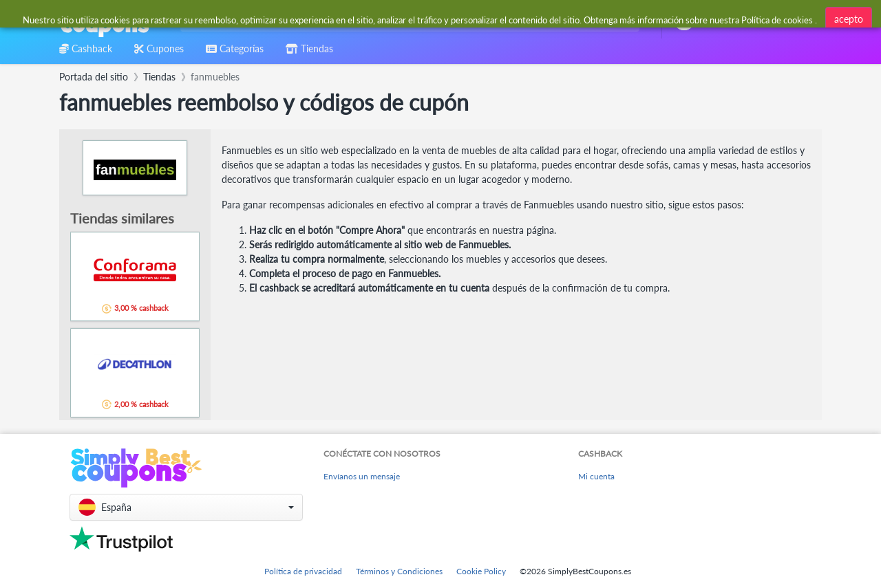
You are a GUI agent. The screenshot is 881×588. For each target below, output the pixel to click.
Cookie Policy (481, 571)
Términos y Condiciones (399, 571)
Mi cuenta (596, 476)
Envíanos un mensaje (362, 476)
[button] (186, 507)
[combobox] (407, 20)
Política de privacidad (303, 571)
